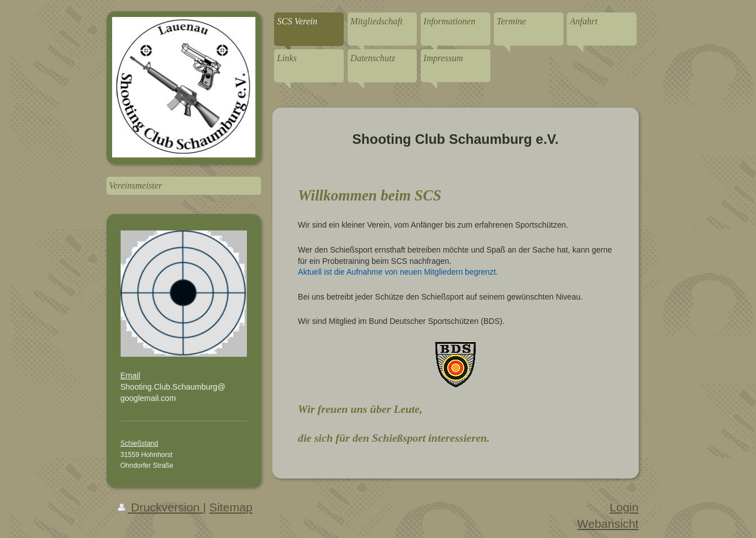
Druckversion (161, 507)
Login (624, 507)
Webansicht (608, 524)
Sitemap (231, 507)
